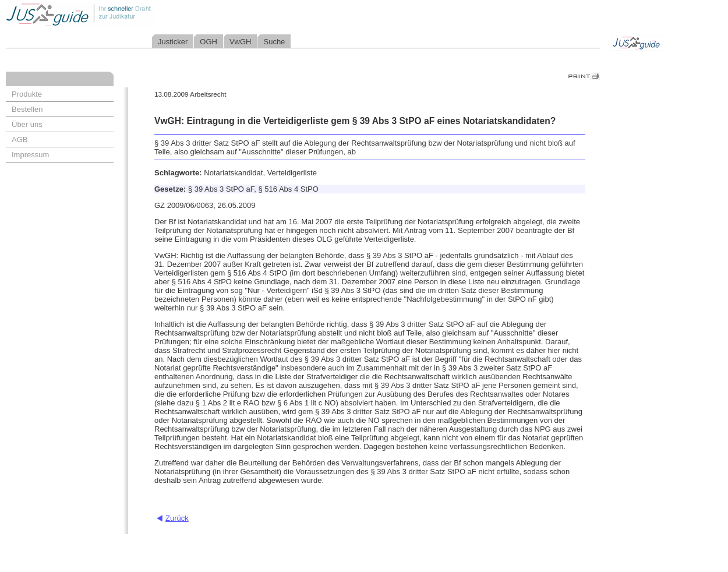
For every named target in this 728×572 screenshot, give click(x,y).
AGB (20, 140)
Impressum (30, 155)
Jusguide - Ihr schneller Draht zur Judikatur (117, 14)
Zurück (177, 518)
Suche (274, 42)
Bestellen (27, 109)
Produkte (27, 94)
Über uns (27, 124)
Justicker (173, 42)
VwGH (241, 42)
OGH (208, 42)
